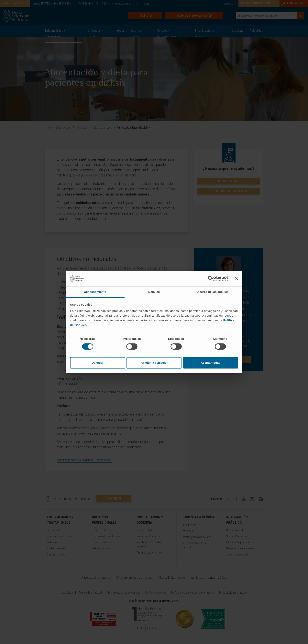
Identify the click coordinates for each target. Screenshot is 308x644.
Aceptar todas (210, 363)
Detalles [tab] (154, 292)
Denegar (97, 363)
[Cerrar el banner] (237, 279)
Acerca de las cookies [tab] (213, 292)
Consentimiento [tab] (95, 292)
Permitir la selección (154, 363)
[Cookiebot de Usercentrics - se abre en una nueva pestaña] (211, 279)
